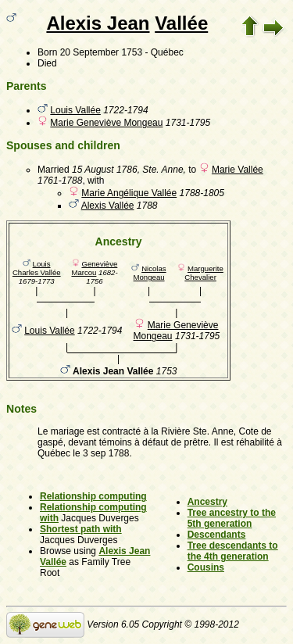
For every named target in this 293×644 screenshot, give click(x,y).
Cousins (206, 567)
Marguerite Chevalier (204, 273)
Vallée (181, 23)
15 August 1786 (105, 170)
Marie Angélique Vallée (129, 193)
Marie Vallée (238, 170)
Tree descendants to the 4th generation (233, 551)
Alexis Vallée (108, 206)
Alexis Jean (98, 23)
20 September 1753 (101, 52)
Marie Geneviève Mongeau (106, 123)
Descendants (217, 535)
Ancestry (207, 502)
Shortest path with (81, 529)
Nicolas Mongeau (150, 273)
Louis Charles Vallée (37, 268)
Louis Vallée (75, 110)
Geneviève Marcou (94, 268)
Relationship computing (93, 496)
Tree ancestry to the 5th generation (232, 518)
